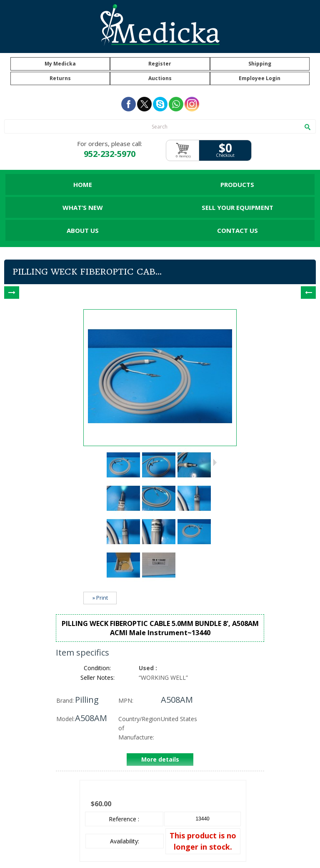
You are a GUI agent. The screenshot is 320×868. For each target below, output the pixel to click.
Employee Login (260, 78)
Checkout (225, 155)
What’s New (83, 207)
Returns (60, 78)
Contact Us (237, 230)
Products (237, 184)
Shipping (260, 64)
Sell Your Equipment (237, 207)
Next (215, 462)
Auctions (160, 78)
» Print (100, 598)
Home (83, 184)
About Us (83, 230)
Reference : (124, 819)
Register (160, 64)
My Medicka (60, 64)
